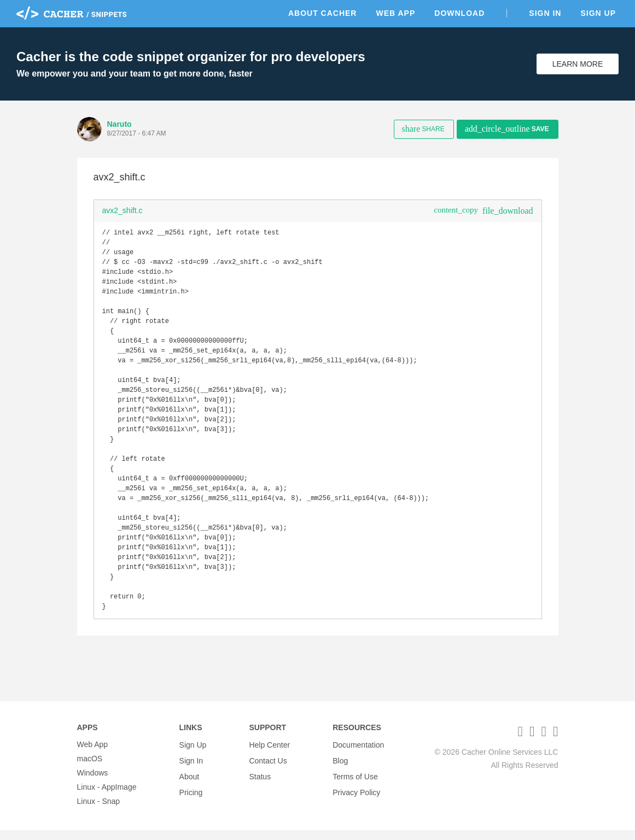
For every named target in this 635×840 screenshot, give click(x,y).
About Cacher (323, 13)
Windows (93, 783)
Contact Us (268, 768)
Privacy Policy (356, 797)
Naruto (120, 124)
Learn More (578, 64)
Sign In (545, 13)
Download (459, 13)
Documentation (358, 754)
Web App (395, 13)
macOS (90, 768)
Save (507, 129)
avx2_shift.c (123, 210)
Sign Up (598, 13)
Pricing (191, 797)
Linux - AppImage (107, 797)
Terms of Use (355, 783)
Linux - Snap (99, 811)
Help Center (269, 754)
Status (260, 783)
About (190, 783)
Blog (340, 768)
